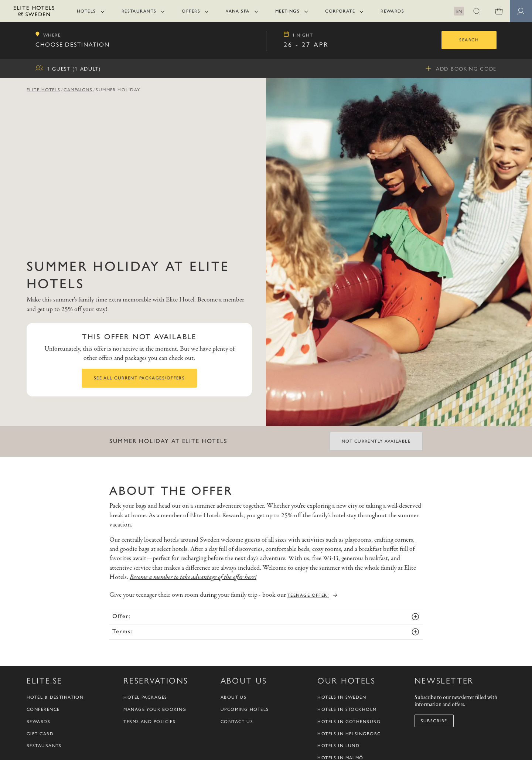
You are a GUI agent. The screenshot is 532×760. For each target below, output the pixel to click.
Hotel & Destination (55, 697)
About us (234, 697)
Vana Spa (238, 11)
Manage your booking (155, 709)
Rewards (392, 11)
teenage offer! (308, 595)
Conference (43, 709)
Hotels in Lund (338, 746)
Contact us (237, 722)
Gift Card (40, 734)
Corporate (340, 11)
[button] (477, 11)
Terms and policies (149, 722)
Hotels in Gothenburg (349, 722)
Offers (191, 11)
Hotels (86, 11)
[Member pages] (521, 11)
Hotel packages (145, 697)
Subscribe (434, 721)
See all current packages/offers (139, 378)
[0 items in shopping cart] (499, 11)
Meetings (288, 11)
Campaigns (78, 90)
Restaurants (139, 11)
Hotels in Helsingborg (349, 734)
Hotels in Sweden (342, 697)
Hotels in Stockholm (347, 709)
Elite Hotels (43, 90)
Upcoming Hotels (245, 709)
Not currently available (376, 441)
